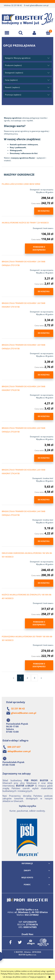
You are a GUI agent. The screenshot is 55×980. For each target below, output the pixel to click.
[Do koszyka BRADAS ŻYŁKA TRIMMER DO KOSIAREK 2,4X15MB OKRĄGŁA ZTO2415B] (44, 541)
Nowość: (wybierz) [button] (12, 87)
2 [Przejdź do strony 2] (27, 678)
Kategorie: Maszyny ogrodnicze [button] (18, 58)
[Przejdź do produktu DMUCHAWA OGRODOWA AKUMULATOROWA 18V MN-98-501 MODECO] (12, 561)
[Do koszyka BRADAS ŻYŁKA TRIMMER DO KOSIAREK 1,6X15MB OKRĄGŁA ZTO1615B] (44, 375)
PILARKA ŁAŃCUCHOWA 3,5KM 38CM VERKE (21, 184)
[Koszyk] (48, 33)
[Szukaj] (21, 33)
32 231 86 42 (17, 5)
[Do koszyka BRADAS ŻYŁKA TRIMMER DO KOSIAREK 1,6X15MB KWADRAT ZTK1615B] (44, 333)
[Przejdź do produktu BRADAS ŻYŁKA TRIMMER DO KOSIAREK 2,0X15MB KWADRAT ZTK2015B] (12, 394)
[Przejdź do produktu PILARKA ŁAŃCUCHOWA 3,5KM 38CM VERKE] (12, 189)
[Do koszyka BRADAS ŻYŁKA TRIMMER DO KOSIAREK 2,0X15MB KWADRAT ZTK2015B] (44, 416)
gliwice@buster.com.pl (39, 5)
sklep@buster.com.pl (19, 751)
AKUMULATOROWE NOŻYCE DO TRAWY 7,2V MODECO (25, 223)
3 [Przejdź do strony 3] (34, 678)
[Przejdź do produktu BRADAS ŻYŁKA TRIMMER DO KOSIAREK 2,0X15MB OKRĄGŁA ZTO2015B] (12, 436)
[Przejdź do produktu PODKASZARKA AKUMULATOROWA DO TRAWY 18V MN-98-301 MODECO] (12, 644)
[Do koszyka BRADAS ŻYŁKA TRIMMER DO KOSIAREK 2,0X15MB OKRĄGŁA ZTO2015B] (44, 458)
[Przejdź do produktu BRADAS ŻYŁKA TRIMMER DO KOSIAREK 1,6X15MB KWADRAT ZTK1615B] (12, 311)
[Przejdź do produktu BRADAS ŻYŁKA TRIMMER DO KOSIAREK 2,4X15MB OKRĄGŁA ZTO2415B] (12, 519)
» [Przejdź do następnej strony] (41, 678)
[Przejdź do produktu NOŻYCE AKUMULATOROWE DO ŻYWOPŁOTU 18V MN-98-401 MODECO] (12, 602)
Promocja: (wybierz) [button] (13, 95)
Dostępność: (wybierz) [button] (14, 73)
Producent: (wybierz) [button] (13, 65)
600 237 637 (14, 747)
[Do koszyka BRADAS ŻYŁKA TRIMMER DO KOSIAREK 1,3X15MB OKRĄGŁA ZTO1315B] (44, 292)
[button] (7, 33)
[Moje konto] (34, 33)
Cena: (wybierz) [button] (11, 80)
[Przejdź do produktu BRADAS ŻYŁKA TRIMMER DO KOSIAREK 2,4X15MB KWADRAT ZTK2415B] (12, 478)
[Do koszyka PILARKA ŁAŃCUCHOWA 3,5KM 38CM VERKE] (44, 211)
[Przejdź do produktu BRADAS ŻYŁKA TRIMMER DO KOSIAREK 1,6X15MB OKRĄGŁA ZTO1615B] (12, 353)
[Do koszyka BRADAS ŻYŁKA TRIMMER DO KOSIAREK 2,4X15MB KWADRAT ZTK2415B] (44, 500)
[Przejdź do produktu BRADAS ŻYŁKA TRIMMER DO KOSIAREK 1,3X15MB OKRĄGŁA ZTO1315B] (12, 269)
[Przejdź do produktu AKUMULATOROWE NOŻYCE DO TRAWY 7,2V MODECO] (12, 227)
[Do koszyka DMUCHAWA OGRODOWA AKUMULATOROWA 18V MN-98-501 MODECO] (44, 583)
